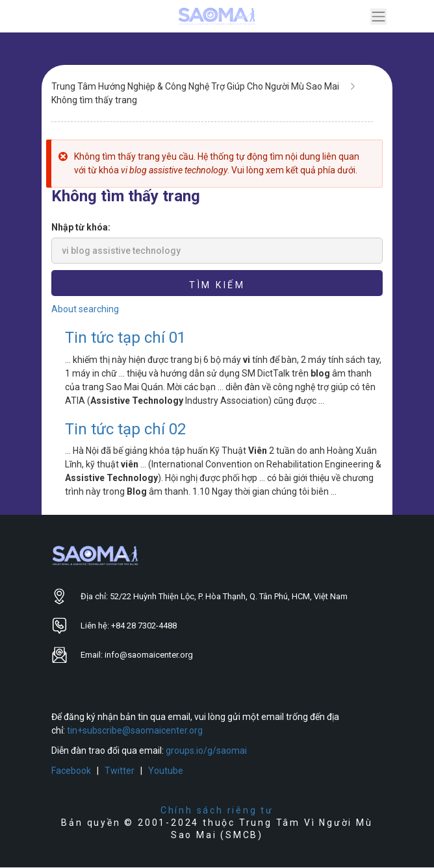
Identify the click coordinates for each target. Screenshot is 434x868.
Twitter (120, 771)
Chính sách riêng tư (217, 810)
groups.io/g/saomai (206, 750)
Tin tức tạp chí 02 (125, 429)
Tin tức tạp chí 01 (125, 338)
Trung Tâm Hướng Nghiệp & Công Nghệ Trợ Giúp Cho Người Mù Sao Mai (195, 86)
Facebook (71, 771)
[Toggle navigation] (378, 17)
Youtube (166, 771)
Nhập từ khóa (80, 227)
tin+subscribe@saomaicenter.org (135, 730)
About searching (85, 309)
